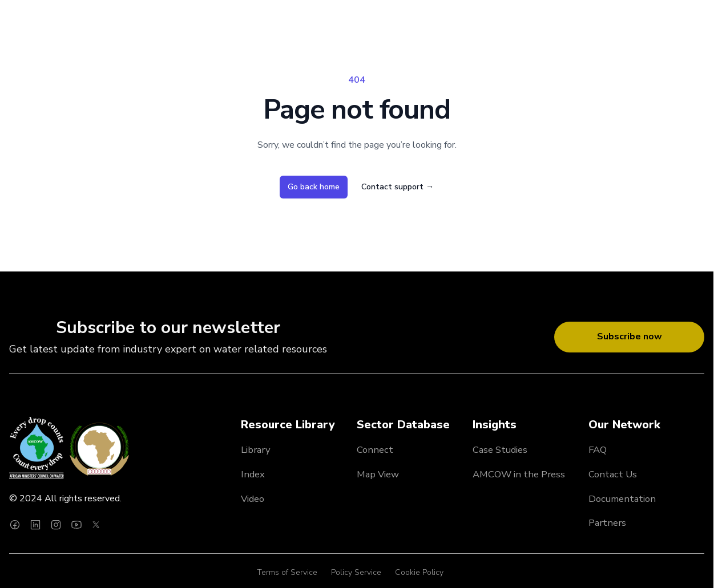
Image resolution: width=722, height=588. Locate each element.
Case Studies (500, 450)
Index (253, 474)
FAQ (598, 450)
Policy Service (356, 572)
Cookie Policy (419, 572)
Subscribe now (630, 336)
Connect (375, 450)
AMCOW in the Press (519, 474)
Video (253, 499)
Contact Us (613, 474)
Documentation (622, 499)
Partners (607, 523)
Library (256, 450)
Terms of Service (287, 572)
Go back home (314, 187)
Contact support (398, 187)
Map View (378, 474)
